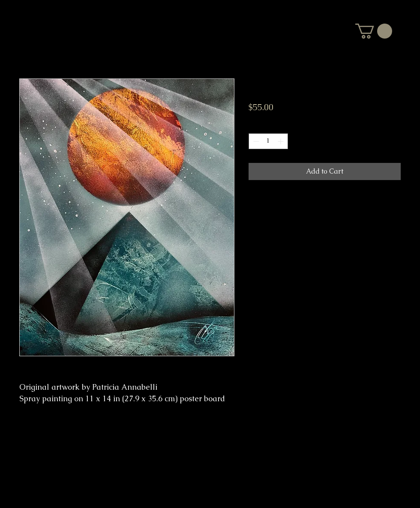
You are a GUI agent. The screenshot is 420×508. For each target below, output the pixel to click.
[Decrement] (255, 141)
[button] (374, 31)
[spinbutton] (268, 141)
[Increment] (281, 141)
